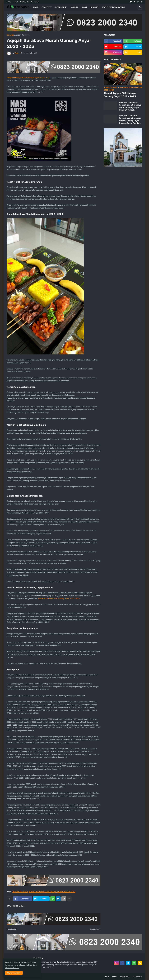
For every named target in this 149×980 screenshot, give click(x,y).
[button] (140, 7)
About (16, 2)
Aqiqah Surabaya (22, 35)
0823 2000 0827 (12, 968)
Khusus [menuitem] (94, 7)
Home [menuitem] (36, 7)
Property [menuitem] (47, 7)
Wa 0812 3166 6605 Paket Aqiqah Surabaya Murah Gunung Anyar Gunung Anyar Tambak (130, 119)
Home (9, 2)
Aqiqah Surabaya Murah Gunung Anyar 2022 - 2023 (52, 892)
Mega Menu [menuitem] (60, 7)
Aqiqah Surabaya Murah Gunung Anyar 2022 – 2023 (28, 78)
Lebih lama (95, 929)
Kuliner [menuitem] (75, 7)
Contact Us (24, 2)
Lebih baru (13, 929)
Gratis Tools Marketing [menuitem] (113, 7)
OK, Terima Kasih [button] (14, 973)
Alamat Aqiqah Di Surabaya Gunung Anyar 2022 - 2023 (120, 95)
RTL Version (35, 2)
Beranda (10, 35)
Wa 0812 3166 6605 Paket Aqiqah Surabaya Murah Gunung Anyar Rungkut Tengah (130, 106)
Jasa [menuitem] (85, 7)
